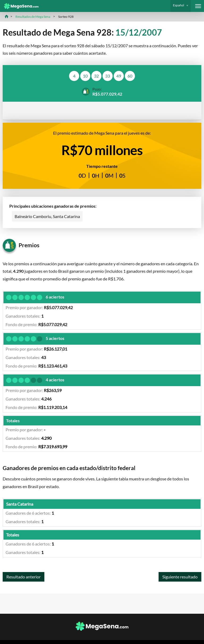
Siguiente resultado (180, 577)
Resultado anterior (24, 577)
